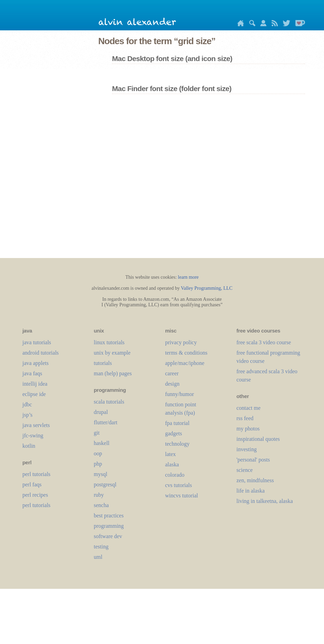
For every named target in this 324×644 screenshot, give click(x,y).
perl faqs (32, 484)
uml (98, 557)
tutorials (103, 363)
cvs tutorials (179, 485)
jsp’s (27, 415)
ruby (99, 495)
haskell (102, 443)
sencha (101, 505)
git (97, 433)
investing (247, 449)
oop (98, 453)
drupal (101, 412)
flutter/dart (105, 422)
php (98, 464)
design (172, 384)
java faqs (32, 373)
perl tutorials (36, 474)
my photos (248, 429)
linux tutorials (109, 342)
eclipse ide (34, 394)
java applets (36, 363)
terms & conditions (186, 353)
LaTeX (170, 454)
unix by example (112, 353)
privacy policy (181, 342)
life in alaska (251, 491)
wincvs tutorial (182, 496)
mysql (100, 474)
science (245, 470)
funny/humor (180, 394)
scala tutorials (109, 402)
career (172, 373)
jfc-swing (33, 435)
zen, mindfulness (255, 480)
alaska (172, 464)
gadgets (174, 433)
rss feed (245, 418)
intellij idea (35, 384)
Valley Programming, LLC (207, 288)
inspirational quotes (258, 439)
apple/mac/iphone (185, 363)
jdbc (27, 404)
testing (101, 547)
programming (109, 526)
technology (177, 444)
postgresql (105, 484)
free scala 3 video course (264, 342)
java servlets (36, 425)
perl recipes (35, 495)
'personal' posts (253, 460)
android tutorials (40, 353)
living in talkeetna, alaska (265, 501)
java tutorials (37, 342)
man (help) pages (113, 373)
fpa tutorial (177, 423)
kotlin (29, 446)
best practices (109, 516)
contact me (249, 408)
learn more (188, 277)
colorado (175, 475)
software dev (108, 536)
